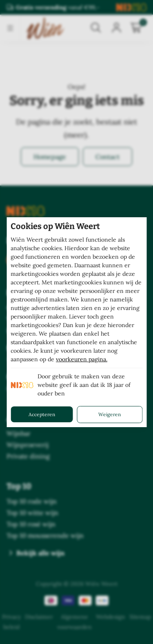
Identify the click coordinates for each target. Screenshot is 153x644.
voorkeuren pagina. (82, 359)
